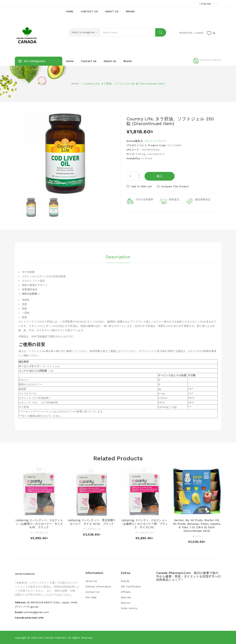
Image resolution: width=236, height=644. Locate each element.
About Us (91, 581)
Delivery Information (98, 586)
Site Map (91, 597)
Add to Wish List (141, 186)
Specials (126, 597)
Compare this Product (175, 186)
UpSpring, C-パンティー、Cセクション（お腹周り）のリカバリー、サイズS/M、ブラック (39, 524)
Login (199, 33)
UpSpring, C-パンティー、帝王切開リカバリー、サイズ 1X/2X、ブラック (92, 522)
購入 (160, 176)
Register (185, 33)
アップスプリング (39, 533)
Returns (126, 603)
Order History (129, 608)
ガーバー (197, 536)
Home (75, 83)
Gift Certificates (131, 586)
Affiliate (126, 592)
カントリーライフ (156, 141)
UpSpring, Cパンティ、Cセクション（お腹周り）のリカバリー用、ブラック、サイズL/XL (144, 524)
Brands (125, 581)
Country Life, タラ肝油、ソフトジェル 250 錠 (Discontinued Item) (124, 84)
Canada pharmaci (56, 638)
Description (118, 257)
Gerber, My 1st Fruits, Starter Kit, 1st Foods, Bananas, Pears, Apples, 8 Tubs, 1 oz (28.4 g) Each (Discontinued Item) (197, 526)
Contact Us (93, 592)
